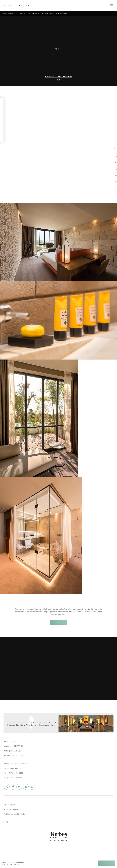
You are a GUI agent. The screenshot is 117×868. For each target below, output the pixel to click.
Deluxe (22, 13)
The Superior (47, 13)
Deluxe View (33, 13)
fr (7, 822)
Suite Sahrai (62, 13)
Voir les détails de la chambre (59, 77)
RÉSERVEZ (58, 623)
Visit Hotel (60, 724)
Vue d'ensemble (9, 13)
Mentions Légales (11, 810)
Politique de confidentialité (14, 814)
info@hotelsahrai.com (13, 778)
